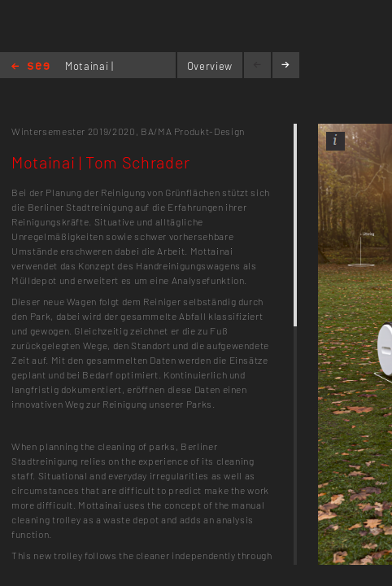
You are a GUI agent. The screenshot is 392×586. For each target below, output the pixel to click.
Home (30, 67)
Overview (210, 66)
